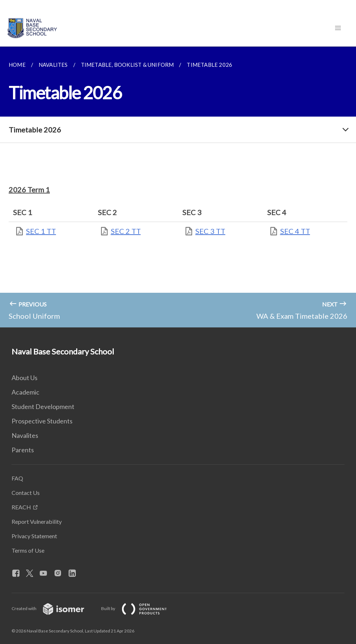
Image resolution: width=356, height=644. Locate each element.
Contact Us (26, 493)
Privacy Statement (34, 536)
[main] (178, 187)
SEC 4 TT (295, 231)
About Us (25, 378)
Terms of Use (28, 550)
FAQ (17, 478)
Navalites (25, 435)
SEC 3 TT (210, 231)
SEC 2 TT (126, 231)
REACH (21, 507)
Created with (54, 608)
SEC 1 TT (41, 231)
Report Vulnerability (37, 521)
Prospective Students (42, 421)
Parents (23, 450)
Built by (140, 608)
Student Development (43, 406)
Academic (25, 392)
